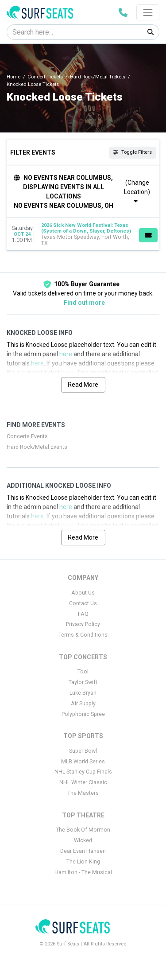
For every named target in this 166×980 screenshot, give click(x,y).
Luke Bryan (83, 693)
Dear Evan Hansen (83, 851)
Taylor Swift (83, 682)
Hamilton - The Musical (83, 872)
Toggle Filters (133, 152)
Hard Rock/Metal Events (37, 447)
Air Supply (83, 704)
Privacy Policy (83, 624)
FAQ (83, 614)
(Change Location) (137, 192)
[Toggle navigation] (148, 12)
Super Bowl (83, 751)
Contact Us (83, 603)
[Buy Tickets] (148, 235)
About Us (83, 593)
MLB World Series (83, 762)
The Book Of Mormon (83, 830)
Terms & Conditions (83, 635)
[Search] (75, 32)
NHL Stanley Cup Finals (83, 772)
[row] (83, 234)
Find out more (84, 303)
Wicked (83, 840)
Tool (83, 672)
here (66, 354)
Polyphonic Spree (83, 714)
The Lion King (83, 862)
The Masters (83, 793)
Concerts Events (27, 436)
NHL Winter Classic (83, 782)
